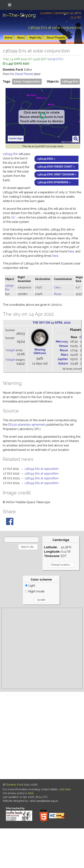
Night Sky (36, 38)
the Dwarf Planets (22, 74)
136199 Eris (70, 81)
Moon (64, 350)
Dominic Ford (15, 785)
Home (9, 38)
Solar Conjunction (27, 81)
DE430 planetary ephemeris (27, 425)
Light (30, 586)
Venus (63, 346)
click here (65, 789)
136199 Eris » (46, 159)
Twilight (10, 350)
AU (13, 217)
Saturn (63, 363)
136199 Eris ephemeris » (54, 182)
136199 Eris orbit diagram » (57, 174)
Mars (64, 355)
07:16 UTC (55, 59)
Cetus (57, 287)
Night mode (35, 591)
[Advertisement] (40, 648)
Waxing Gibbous (40, 351)
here (71, 251)
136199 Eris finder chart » (56, 167)
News (21, 38)
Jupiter (63, 359)
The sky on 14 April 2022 (52, 323)
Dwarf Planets (56, 38)
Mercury (62, 342)
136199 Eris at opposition (42, 469)
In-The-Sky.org (19, 15)
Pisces (58, 294)
